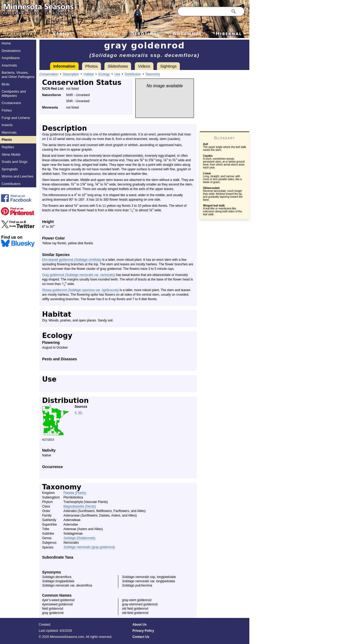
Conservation (49, 74)
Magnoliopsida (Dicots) (80, 506)
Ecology (104, 74)
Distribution (133, 74)
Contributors (11, 184)
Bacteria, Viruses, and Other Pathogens (18, 75)
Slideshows (118, 66)
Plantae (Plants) (75, 493)
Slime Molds (11, 154)
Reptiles (8, 147)
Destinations (11, 51)
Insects (7, 125)
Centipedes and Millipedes (14, 94)
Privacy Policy (143, 631)
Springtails (10, 169)
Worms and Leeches (17, 176)
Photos (92, 66)
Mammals (9, 132)
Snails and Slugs (15, 162)
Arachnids (9, 65)
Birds (6, 84)
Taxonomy (153, 74)
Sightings (168, 66)
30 (80, 413)
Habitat (89, 74)
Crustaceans (11, 103)
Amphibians (11, 58)
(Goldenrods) (79, 538)
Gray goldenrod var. (79, 275)
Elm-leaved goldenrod (72, 260)
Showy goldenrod (80, 290)
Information (64, 66)
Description (71, 74)
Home (6, 43)
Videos (144, 66)
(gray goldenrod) (89, 547)
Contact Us (141, 637)
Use (117, 74)
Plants (7, 140)
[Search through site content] (203, 11)
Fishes (7, 110)
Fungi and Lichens (16, 118)
